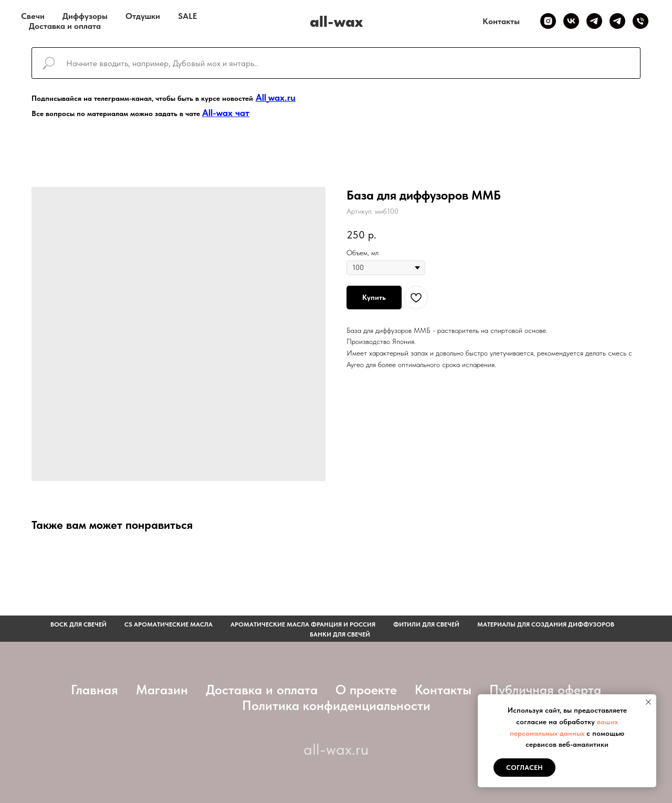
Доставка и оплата (65, 26)
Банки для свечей (340, 634)
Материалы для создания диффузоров (546, 624)
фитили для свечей (426, 624)
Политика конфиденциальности (336, 705)
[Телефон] (640, 21)
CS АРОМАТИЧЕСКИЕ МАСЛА (169, 624)
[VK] (571, 21)
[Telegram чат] (617, 21)
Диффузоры (85, 16)
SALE (187, 16)
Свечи (33, 16)
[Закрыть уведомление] (648, 702)
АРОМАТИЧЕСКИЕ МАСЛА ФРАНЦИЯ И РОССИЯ (303, 624)
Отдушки (143, 16)
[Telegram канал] (594, 21)
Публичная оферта (545, 690)
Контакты (501, 21)
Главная (94, 690)
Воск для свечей (78, 624)
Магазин (162, 690)
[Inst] (548, 21)
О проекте (366, 690)
